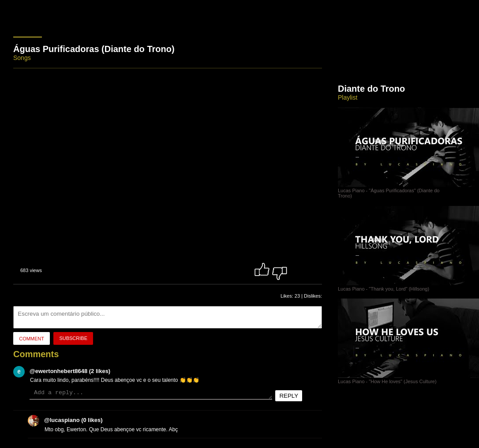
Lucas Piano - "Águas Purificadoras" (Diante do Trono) (408, 190)
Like (262, 269)
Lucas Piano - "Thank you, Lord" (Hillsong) (408, 286)
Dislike (280, 269)
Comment (32, 339)
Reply (289, 396)
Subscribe (73, 338)
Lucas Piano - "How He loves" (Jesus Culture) (408, 379)
